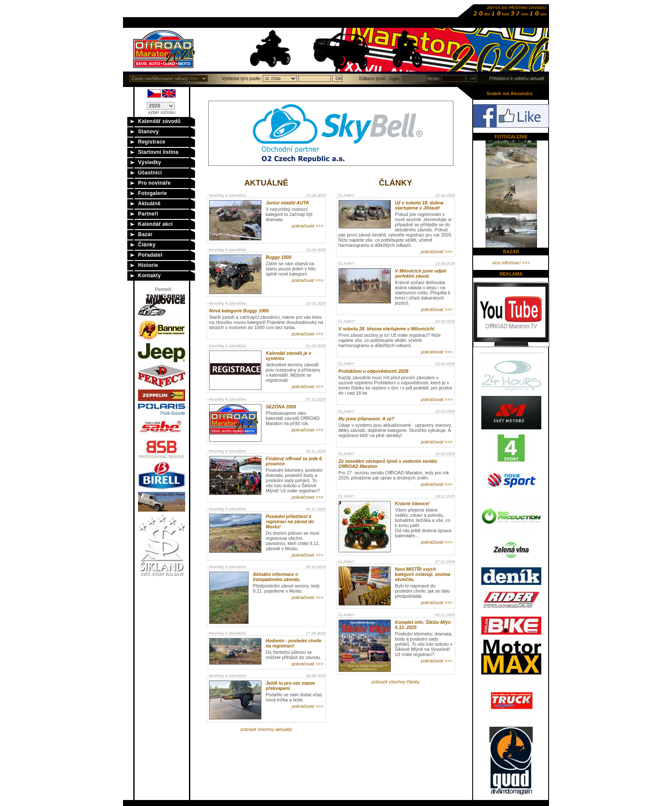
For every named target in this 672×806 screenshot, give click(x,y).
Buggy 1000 (279, 257)
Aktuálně (149, 204)
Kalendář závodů (159, 121)
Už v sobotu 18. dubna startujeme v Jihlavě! (419, 205)
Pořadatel (150, 255)
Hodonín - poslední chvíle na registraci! (294, 643)
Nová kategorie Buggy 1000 (239, 311)
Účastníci (150, 173)
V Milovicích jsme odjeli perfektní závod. (421, 273)
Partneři (148, 214)
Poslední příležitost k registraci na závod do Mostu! (290, 521)
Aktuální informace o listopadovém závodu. (277, 577)
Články (147, 245)
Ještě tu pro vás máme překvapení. (290, 686)
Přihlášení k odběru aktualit (517, 78)
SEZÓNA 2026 (281, 407)
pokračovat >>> (308, 226)
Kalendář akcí (155, 224)
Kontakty (149, 276)
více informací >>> (511, 263)
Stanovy (148, 132)
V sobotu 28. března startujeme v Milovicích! (387, 329)
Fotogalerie (152, 193)
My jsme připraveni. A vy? (367, 419)
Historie (148, 265)
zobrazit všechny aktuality (266, 729)
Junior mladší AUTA (287, 203)
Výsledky (150, 162)
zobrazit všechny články (396, 682)
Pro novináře (154, 183)
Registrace (152, 142)
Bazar (145, 234)
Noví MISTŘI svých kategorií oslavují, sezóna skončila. (423, 574)
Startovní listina (158, 152)
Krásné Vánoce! (412, 503)
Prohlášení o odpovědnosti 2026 (373, 371)
